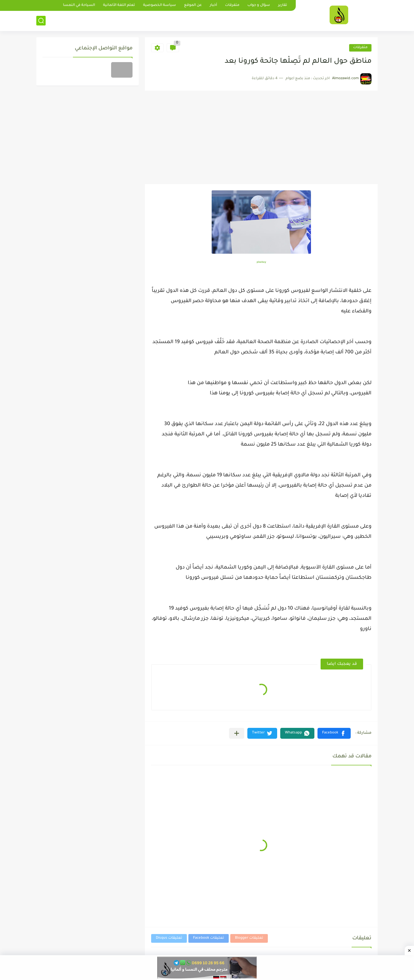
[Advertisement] (261, 138)
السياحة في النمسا (79, 5)
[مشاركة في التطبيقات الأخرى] (237, 733)
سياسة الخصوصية (160, 5)
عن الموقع (193, 5)
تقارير (283, 5)
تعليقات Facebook (209, 938)
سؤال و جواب (259, 5)
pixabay (261, 262)
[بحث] (41, 21)
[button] (334, 733)
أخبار (213, 5)
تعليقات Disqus (169, 938)
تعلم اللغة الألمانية (119, 5)
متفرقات (232, 5)
